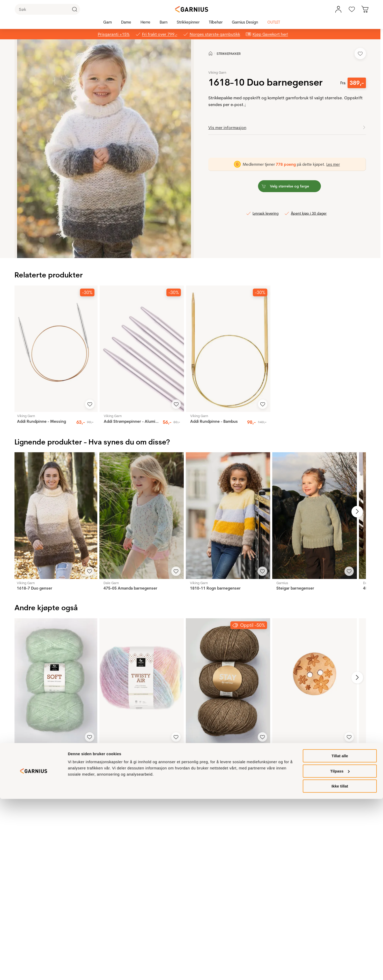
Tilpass (340, 952)
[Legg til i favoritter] (360, 54)
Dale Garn (111, 583)
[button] (104, 149)
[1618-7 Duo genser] (55, 515)
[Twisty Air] (142, 681)
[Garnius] (192, 9)
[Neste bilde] (354, 512)
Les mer (333, 164)
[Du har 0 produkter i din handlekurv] (365, 9)
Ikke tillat (340, 967)
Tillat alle (340, 937)
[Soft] (55, 681)
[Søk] (47, 9)
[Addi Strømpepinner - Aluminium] (142, 349)
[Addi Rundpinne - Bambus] (228, 349)
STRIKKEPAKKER (229, 54)
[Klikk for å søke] (75, 9)
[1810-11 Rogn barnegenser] (228, 515)
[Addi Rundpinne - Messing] (55, 349)
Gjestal (22, 749)
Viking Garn (217, 72)
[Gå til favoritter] (352, 9)
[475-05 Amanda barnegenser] (142, 515)
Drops (281, 749)
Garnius (282, 583)
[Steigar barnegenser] (314, 515)
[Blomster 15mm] (314, 681)
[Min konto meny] (338, 9)
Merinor (196, 749)
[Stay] (228, 681)
